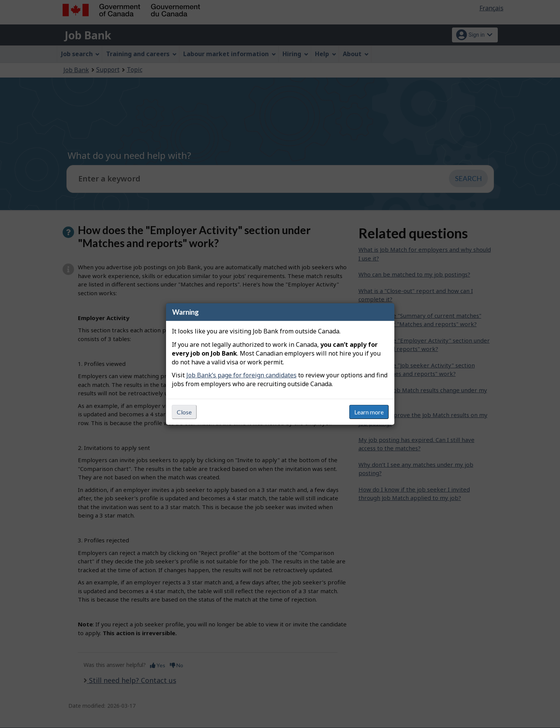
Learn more (369, 412)
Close (184, 412)
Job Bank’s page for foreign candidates (241, 375)
